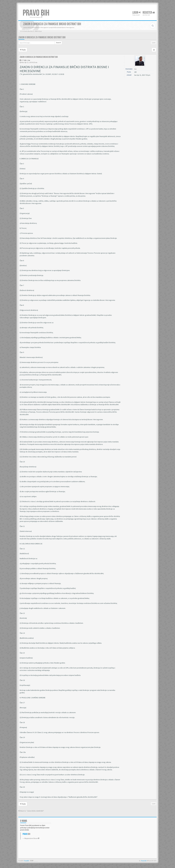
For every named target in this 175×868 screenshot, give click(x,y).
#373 (23, 60)
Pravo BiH (144, 861)
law (29, 60)
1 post (154, 43)
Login (137, 13)
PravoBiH (27, 861)
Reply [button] (23, 50)
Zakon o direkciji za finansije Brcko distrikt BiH (42, 37)
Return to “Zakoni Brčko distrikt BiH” (31, 811)
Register (149, 13)
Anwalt (36, 861)
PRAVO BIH (36, 13)
